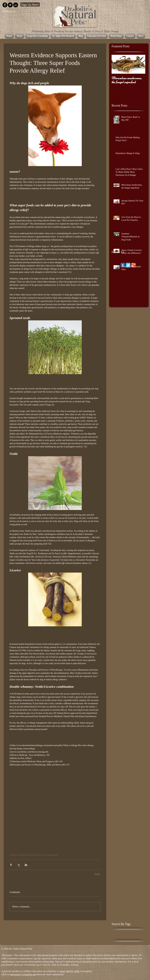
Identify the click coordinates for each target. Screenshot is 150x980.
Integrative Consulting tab (23, 974)
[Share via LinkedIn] (26, 865)
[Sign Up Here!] (30, 5)
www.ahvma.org (31, 965)
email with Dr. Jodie (69, 971)
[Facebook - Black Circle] (5, 5)
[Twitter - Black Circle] (10, 5)
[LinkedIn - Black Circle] (16, 5)
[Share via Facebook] (11, 865)
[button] (63, 36)
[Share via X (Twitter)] (18, 865)
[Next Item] (140, 64)
